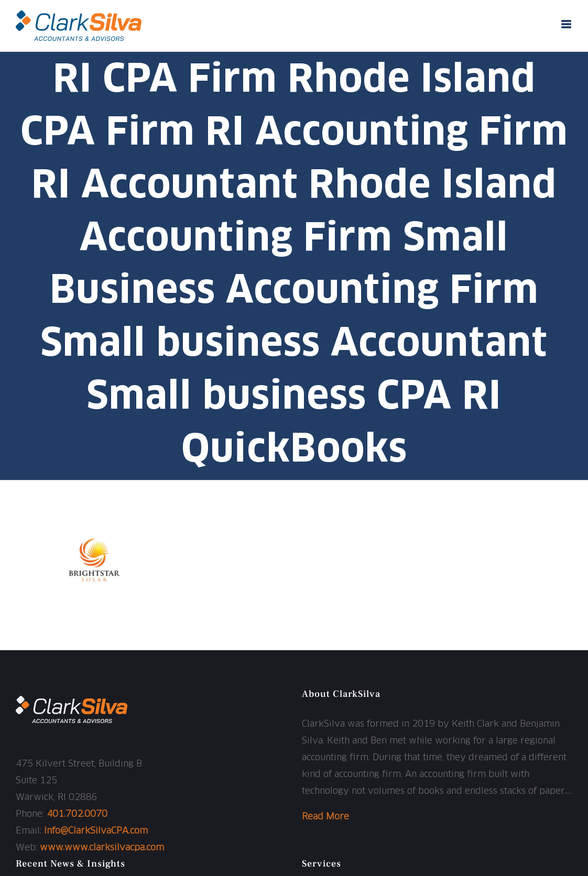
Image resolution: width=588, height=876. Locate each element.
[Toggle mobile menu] (567, 24)
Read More (325, 817)
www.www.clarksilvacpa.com (102, 848)
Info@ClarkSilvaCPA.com (96, 831)
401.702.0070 (77, 814)
